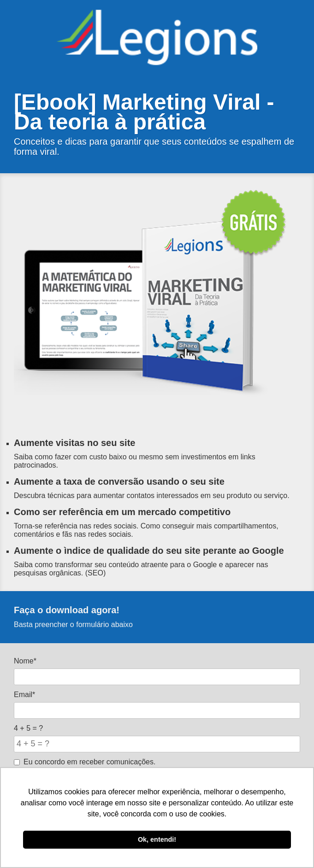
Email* (24, 695)
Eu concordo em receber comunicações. (85, 762)
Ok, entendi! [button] (157, 839)
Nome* (25, 661)
